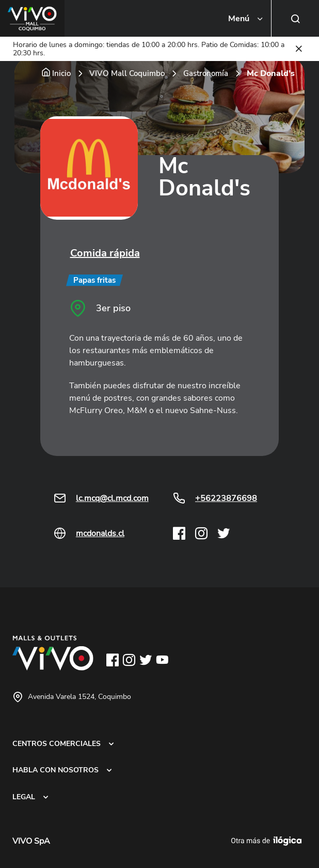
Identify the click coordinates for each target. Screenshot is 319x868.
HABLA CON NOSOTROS (55, 770)
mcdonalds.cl (100, 534)
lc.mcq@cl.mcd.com (112, 498)
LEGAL (24, 797)
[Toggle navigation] (246, 19)
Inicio (61, 73)
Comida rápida (105, 253)
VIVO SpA (31, 841)
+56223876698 (226, 498)
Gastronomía (206, 73)
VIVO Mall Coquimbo (127, 73)
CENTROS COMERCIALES (57, 743)
